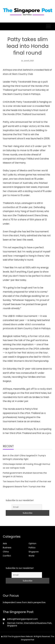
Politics (32, 548)
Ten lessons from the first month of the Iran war (27, 481)
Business (7, 548)
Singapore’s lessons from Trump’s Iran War (24, 487)
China (6, 552)
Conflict (7, 556)
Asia (5, 544)
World (31, 556)
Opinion (32, 544)
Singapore (34, 552)
